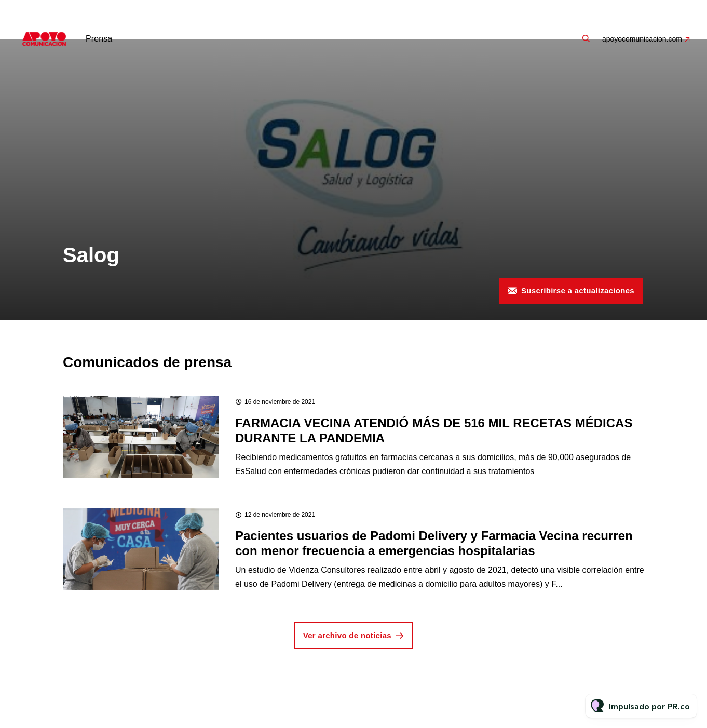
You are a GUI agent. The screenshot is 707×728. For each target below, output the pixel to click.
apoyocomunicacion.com (642, 39)
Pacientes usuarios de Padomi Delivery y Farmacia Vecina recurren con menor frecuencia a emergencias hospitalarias (434, 543)
